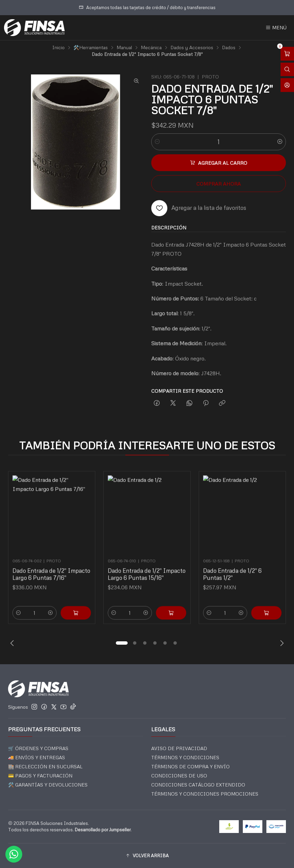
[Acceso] (287, 85)
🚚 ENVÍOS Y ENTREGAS (37, 757)
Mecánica (151, 47)
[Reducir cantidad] (157, 142)
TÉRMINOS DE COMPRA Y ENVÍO (190, 766)
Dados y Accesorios (192, 47)
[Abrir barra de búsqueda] (287, 70)
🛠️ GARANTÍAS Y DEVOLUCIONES (48, 785)
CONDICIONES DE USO (179, 776)
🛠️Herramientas (91, 47)
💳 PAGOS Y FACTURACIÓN (40, 776)
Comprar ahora (219, 184)
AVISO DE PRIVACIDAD (179, 748)
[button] (122, 643)
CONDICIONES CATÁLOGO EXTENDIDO (198, 785)
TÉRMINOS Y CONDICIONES (185, 757)
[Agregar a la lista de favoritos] (199, 208)
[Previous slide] (13, 643)
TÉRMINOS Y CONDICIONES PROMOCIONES (205, 794)
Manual (124, 47)
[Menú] (276, 28)
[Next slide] (281, 643)
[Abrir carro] (287, 54)
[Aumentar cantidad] (280, 142)
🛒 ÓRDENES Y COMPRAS (38, 748)
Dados (229, 47)
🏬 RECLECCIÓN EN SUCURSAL (45, 766)
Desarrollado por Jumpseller (103, 830)
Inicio (58, 47)
